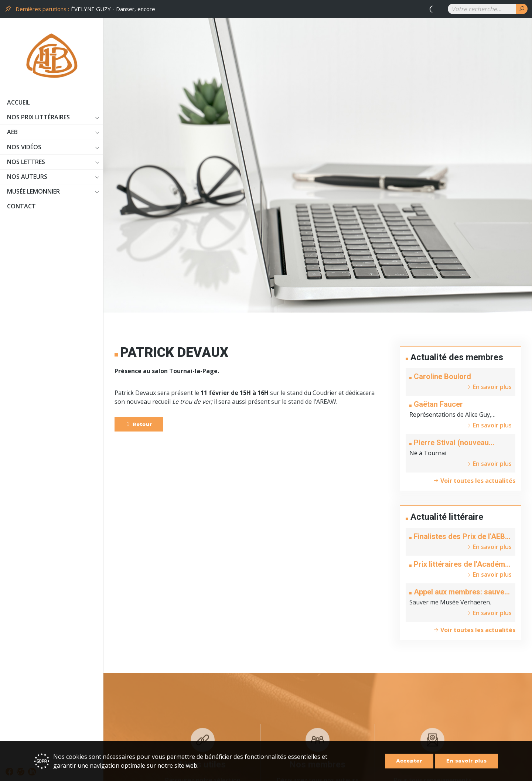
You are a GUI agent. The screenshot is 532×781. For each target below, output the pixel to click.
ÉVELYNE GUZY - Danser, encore (113, 9)
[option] (255, 9)
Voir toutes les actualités (474, 481)
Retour (139, 424)
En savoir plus (467, 761)
